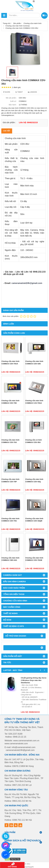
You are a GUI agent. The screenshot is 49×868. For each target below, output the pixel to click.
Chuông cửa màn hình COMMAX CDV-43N (34, 362)
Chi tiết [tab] (7, 131)
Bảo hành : (13, 105)
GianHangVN (29, 867)
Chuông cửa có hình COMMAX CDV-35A (34, 441)
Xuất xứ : (14, 101)
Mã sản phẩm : (11, 98)
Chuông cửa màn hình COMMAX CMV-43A (10, 559)
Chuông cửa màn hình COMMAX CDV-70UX (10, 362)
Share (7, 92)
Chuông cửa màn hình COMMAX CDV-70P (10, 480)
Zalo (6, 855)
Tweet (19, 92)
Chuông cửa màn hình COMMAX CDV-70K (10, 402)
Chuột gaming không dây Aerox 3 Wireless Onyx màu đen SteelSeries (34, 680)
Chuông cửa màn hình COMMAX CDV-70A (10, 441)
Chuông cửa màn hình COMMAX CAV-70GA (34, 402)
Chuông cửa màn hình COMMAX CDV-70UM (34, 559)
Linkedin (32, 92)
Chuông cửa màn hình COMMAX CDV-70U (10, 520)
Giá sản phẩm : (9, 122)
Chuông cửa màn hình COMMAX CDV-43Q (34, 480)
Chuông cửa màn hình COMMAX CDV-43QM (34, 520)
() (46, 15)
